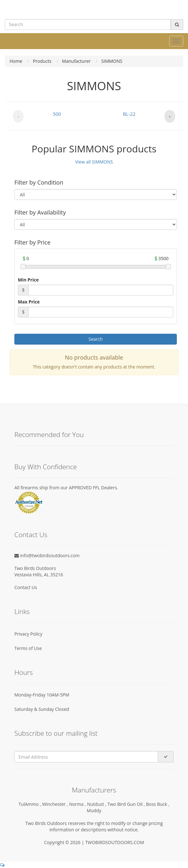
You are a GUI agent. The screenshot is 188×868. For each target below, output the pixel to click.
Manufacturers (94, 790)
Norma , (78, 804)
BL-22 (129, 114)
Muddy (94, 810)
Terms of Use (28, 648)
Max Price (29, 302)
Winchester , (56, 804)
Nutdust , (97, 804)
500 (57, 114)
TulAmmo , (30, 804)
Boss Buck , (158, 804)
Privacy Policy (28, 634)
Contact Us (26, 587)
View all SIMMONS (94, 162)
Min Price (28, 280)
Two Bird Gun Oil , (127, 804)
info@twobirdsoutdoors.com (47, 555)
